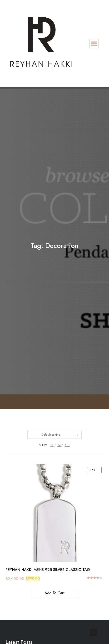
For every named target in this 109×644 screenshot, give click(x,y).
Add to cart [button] (54, 593)
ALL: (67, 445)
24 (59, 445)
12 (52, 445)
